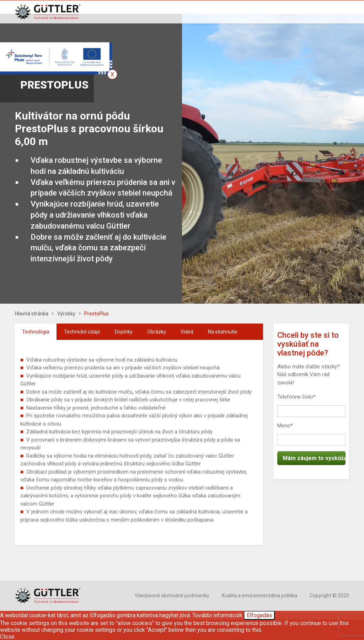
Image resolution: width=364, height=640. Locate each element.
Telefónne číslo (296, 397)
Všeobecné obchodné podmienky (172, 596)
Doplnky (124, 332)
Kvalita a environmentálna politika (259, 596)
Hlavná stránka (32, 314)
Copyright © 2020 (329, 596)
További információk (217, 615)
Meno (285, 426)
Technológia (36, 332)
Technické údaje (82, 332)
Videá (187, 332)
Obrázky (157, 332)
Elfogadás (259, 615)
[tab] (36, 332)
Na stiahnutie (223, 332)
